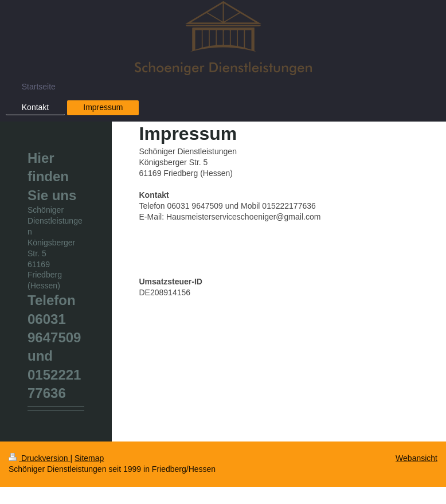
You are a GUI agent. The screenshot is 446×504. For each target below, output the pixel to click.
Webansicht (416, 458)
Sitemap (89, 458)
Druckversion (39, 458)
